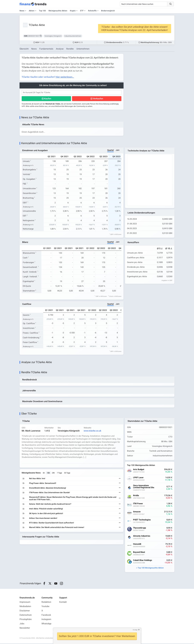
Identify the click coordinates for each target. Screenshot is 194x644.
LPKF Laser (138, 478)
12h (48, 474)
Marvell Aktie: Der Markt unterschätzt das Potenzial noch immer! (57, 528)
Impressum (25, 603)
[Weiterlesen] (120, 479)
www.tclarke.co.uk (93, 431)
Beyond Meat (139, 553)
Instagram (46, 620)
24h (53, 474)
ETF (82, 11)
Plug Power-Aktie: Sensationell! (43, 484)
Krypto (73, 11)
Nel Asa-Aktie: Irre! (37, 479)
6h (44, 474)
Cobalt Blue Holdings (143, 561)
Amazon (137, 512)
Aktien (32, 11)
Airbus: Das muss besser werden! (43, 519)
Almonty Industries (142, 537)
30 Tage (67, 474)
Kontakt (63, 603)
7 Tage (60, 474)
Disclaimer (25, 611)
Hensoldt (137, 545)
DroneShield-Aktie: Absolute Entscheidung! (48, 488)
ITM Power (138, 504)
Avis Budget (139, 470)
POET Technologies (142, 520)
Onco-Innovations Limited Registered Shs (144, 487)
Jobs (22, 624)
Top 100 (42, 11)
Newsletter (25, 629)
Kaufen (48, 99)
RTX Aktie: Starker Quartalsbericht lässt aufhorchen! (52, 523)
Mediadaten (25, 607)
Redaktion (46, 603)
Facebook (46, 616)
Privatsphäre (26, 620)
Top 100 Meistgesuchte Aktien (151, 569)
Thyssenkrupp (140, 529)
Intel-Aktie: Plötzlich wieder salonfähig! (46, 509)
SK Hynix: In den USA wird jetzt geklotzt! (46, 514)
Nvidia (136, 496)
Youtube (45, 607)
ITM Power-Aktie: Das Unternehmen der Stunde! (50, 493)
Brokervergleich (108, 11)
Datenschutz (26, 616)
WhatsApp (46, 624)
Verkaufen (98, 99)
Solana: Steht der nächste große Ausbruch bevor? (50, 505)
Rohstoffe (92, 11)
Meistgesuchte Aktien (58, 11)
